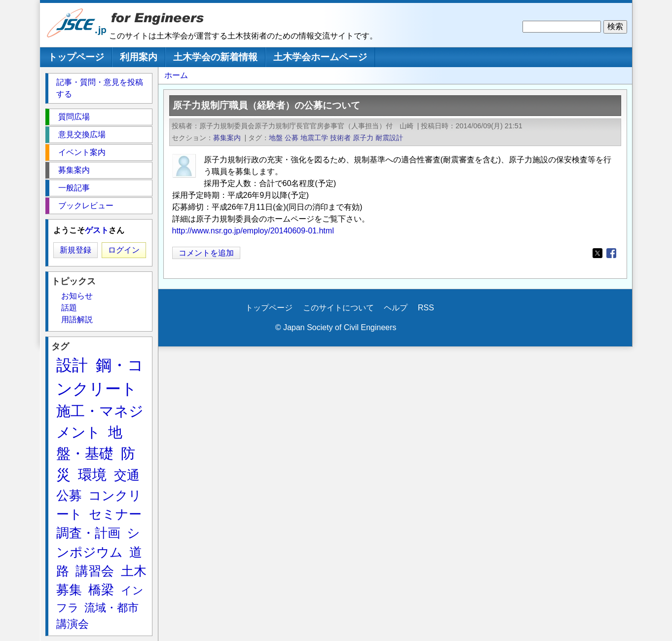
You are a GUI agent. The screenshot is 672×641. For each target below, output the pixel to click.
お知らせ (77, 296)
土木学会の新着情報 (215, 57)
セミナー (115, 514)
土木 (134, 571)
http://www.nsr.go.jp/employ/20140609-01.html (253, 231)
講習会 (95, 571)
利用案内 (139, 57)
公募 (292, 138)
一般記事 (74, 188)
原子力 (363, 138)
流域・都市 (112, 608)
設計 (72, 365)
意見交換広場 (82, 134)
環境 (92, 475)
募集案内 (227, 138)
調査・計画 (88, 533)
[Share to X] (597, 253)
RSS (426, 308)
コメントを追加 (206, 253)
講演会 (73, 624)
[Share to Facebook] (611, 253)
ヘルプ (396, 308)
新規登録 (75, 250)
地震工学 (314, 138)
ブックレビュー (86, 206)
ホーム (176, 75)
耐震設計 (389, 138)
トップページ (76, 57)
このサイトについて (338, 308)
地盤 (276, 138)
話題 (69, 308)
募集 (69, 590)
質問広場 (74, 117)
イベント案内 (82, 152)
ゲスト (97, 230)
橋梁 (101, 590)
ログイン (124, 250)
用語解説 (77, 320)
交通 (127, 475)
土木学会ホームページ (320, 57)
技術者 (340, 138)
